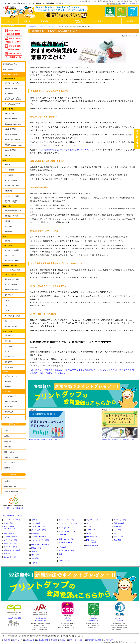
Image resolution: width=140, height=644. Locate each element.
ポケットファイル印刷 (66, 520)
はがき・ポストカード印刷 (40, 545)
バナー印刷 (118, 530)
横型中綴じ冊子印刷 (11, 537)
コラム (55, 26)
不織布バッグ (91, 530)
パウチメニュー (64, 561)
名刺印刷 (34, 520)
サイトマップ (108, 640)
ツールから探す (8, 26)
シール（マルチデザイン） (68, 531)
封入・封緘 (35, 555)
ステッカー (63, 535)
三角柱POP (118, 540)
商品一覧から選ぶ (9, 69)
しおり (89, 523)
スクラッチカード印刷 (39, 537)
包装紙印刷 (63, 547)
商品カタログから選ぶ (11, 74)
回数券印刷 (35, 533)
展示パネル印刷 (119, 523)
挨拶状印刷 (35, 558)
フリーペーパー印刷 (11, 540)
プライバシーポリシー (77, 640)
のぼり (116, 533)
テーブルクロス (119, 537)
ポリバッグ (90, 533)
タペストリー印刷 (120, 520)
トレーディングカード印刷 (40, 540)
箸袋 (60, 554)
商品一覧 (7, 640)
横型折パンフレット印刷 (12, 550)
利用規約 (63, 640)
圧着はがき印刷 (37, 548)
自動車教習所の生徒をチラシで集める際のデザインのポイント (66, 150)
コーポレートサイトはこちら (14, 507)
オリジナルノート (92, 520)
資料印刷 (7, 554)
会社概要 (13, 475)
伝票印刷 (34, 563)
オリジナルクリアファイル (68, 523)
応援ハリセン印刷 (92, 546)
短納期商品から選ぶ (10, 64)
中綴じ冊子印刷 (9, 533)
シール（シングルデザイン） (69, 528)
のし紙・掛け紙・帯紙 (66, 551)
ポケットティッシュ (93, 537)
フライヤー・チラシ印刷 (12, 520)
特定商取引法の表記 (94, 640)
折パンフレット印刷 (11, 547)
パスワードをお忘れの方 (131, 3)
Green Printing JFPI (14, 618)
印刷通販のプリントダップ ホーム (40, 26)
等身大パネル (118, 527)
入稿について (30, 640)
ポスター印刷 (8, 523)
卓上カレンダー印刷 (66, 543)
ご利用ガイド (13, 424)
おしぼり (62, 557)
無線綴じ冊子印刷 (10, 543)
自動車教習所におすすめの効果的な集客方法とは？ (76, 26)
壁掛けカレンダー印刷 (66, 539)
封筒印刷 (34, 551)
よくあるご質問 (42, 640)
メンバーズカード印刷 (39, 530)
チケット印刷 (36, 523)
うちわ (89, 527)
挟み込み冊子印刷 (10, 557)
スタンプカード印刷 (38, 527)
